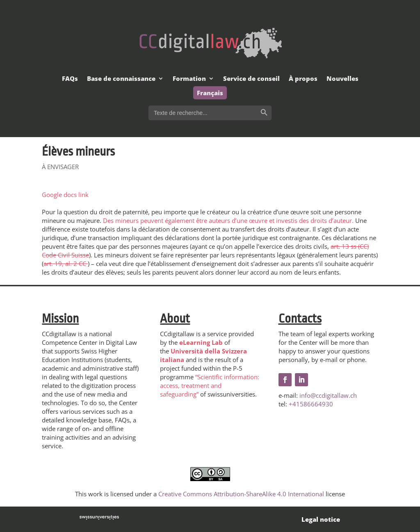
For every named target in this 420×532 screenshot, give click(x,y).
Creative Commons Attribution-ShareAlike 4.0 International (241, 494)
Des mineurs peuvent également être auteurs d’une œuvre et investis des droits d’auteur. (228, 220)
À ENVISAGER (60, 167)
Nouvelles (342, 79)
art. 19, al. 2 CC (66, 264)
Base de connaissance (121, 79)
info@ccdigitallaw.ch (328, 395)
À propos (303, 79)
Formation (189, 79)
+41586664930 (311, 404)
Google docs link (65, 195)
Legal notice (321, 519)
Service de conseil (251, 79)
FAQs (70, 79)
